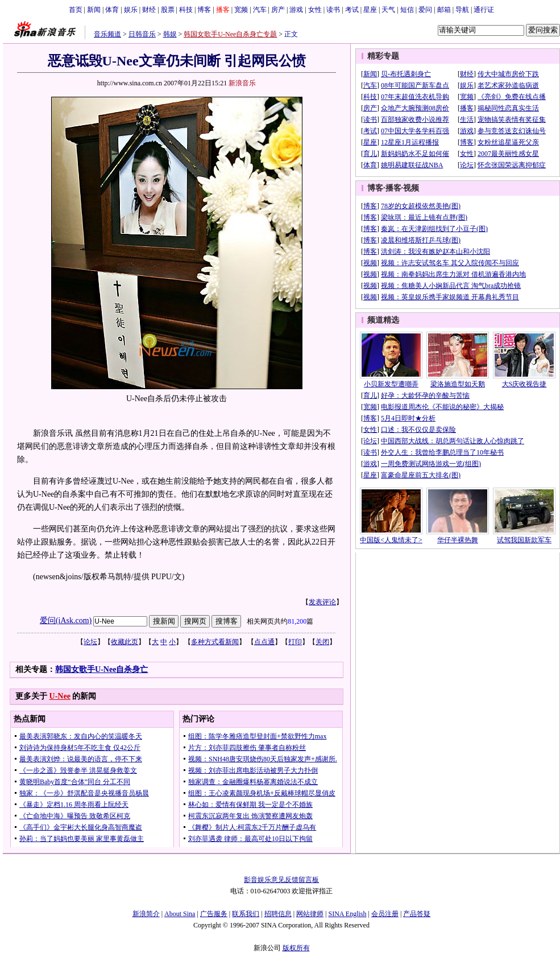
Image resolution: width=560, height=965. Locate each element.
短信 (407, 10)
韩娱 (170, 34)
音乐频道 (107, 34)
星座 (370, 10)
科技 (186, 10)
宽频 (241, 10)
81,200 (297, 621)
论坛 (90, 642)
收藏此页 (125, 642)
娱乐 (131, 10)
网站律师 (310, 914)
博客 (204, 10)
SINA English (347, 914)
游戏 (296, 10)
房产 (278, 10)
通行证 (484, 10)
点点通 (264, 642)
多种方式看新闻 (215, 642)
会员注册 (385, 914)
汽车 (260, 10)
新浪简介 (146, 914)
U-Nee (60, 696)
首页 (76, 10)
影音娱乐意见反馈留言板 (281, 880)
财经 (149, 10)
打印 (295, 642)
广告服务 (214, 914)
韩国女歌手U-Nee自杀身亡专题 (230, 34)
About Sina (180, 914)
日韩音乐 (142, 34)
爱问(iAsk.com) (66, 620)
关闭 (322, 642)
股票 (168, 10)
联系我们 (246, 914)
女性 (315, 10)
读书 (333, 10)
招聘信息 (278, 914)
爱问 (425, 10)
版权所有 (296, 948)
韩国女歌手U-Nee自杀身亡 (101, 669)
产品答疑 (417, 914)
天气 (388, 10)
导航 (462, 10)
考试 (352, 10)
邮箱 (444, 10)
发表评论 (322, 602)
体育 (112, 10)
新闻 (94, 10)
